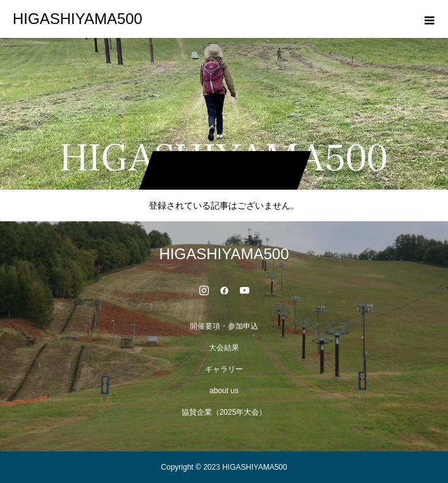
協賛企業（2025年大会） (224, 412)
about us (224, 391)
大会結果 (224, 348)
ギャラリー (224, 369)
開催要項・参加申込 (224, 326)
